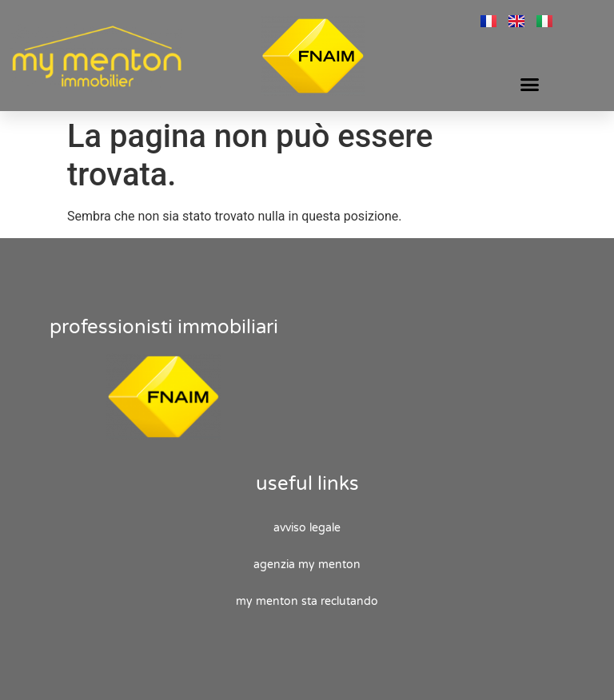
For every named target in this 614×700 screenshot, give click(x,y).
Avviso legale (307, 528)
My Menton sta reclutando (307, 601)
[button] (530, 84)
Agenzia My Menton (307, 565)
